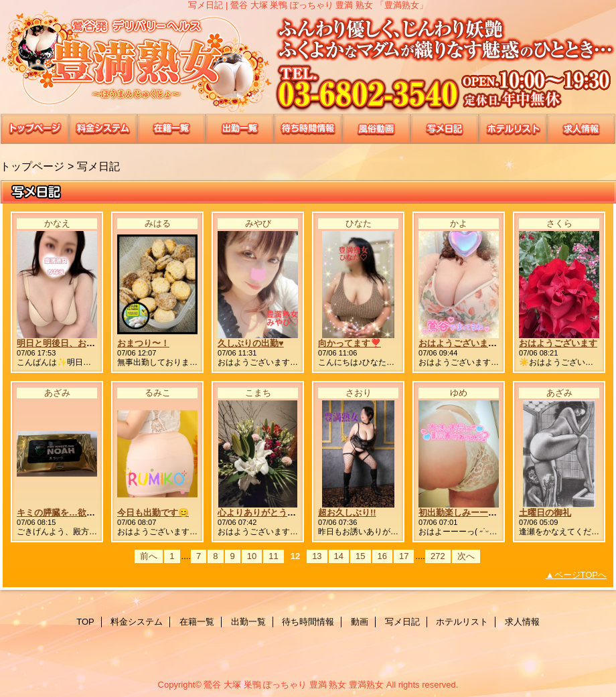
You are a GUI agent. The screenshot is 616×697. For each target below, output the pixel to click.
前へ (149, 556)
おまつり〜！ (143, 343)
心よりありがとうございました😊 (284, 513)
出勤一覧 (240, 129)
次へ (466, 556)
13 (317, 556)
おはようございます (558, 343)
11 (273, 556)
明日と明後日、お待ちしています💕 (87, 343)
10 (252, 556)
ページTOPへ (581, 575)
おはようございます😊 (463, 343)
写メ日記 (445, 129)
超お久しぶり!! (347, 513)
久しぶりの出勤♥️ (251, 343)
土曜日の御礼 (545, 513)
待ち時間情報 (308, 129)
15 (360, 556)
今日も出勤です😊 (153, 513)
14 (339, 556)
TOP (35, 129)
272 (438, 556)
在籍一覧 (171, 129)
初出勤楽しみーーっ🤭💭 (468, 513)
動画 (376, 129)
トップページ (32, 166)
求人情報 (581, 129)
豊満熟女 (308, 62)
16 (382, 556)
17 (404, 556)
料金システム (103, 129)
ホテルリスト (513, 129)
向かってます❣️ (350, 343)
